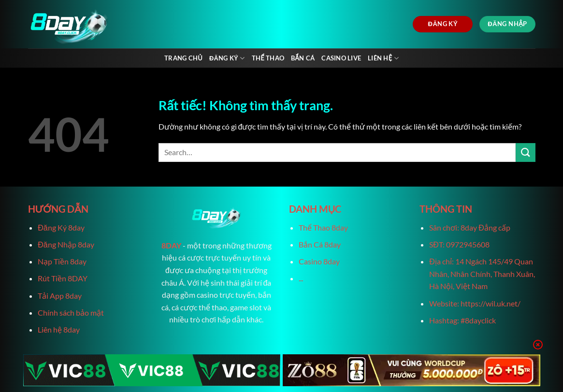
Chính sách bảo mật (71, 312)
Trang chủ (183, 58)
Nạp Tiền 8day (62, 261)
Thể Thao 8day (323, 227)
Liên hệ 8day (59, 329)
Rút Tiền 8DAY (63, 278)
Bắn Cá (303, 58)
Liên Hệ (383, 58)
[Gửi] (525, 152)
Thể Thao (268, 58)
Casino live (341, 58)
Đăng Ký (227, 58)
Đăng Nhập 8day (66, 244)
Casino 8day (319, 261)
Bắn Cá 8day (320, 244)
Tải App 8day (60, 296)
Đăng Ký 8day (61, 227)
